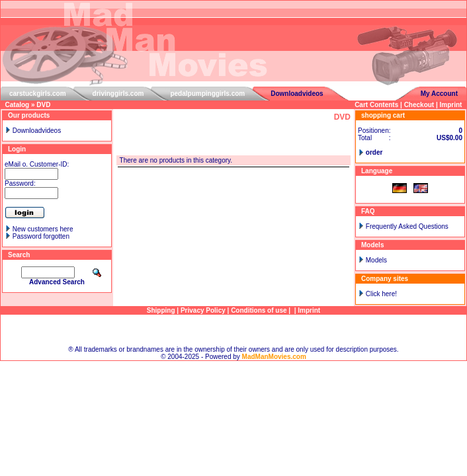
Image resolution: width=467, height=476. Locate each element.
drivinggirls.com (118, 94)
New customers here (43, 229)
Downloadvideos (297, 94)
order (374, 152)
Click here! (381, 294)
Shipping (161, 310)
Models (376, 260)
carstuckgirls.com (38, 94)
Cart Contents (376, 105)
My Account (439, 94)
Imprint (451, 105)
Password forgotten (41, 236)
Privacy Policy (203, 310)
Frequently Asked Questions (407, 226)
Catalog (18, 105)
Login (17, 149)
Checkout (419, 105)
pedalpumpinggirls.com (207, 94)
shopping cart (383, 115)
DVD (43, 105)
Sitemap (234, 330)
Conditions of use (259, 310)
